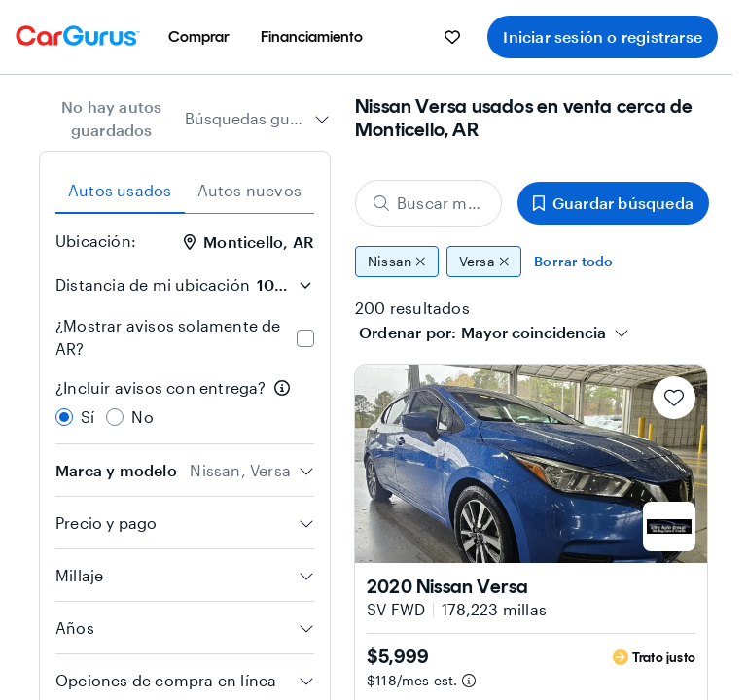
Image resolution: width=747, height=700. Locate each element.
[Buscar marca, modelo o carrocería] (428, 203)
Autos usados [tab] (120, 190)
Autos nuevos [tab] (249, 190)
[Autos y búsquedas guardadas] (452, 37)
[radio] (64, 417)
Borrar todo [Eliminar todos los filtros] (573, 261)
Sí (88, 417)
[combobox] (257, 119)
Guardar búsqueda (613, 203)
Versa (484, 262)
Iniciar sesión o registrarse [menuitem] (603, 36)
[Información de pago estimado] (469, 681)
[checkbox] (305, 338)
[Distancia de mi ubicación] (284, 285)
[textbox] (534, 332)
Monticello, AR (249, 242)
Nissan (397, 262)
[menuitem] (199, 37)
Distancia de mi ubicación (153, 284)
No (142, 417)
